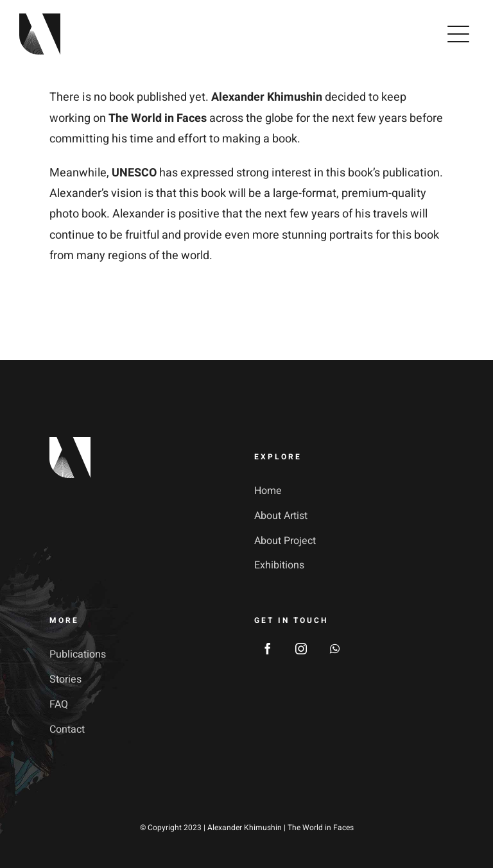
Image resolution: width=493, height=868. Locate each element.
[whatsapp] (334, 649)
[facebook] (268, 649)
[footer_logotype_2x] (70, 442)
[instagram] (301, 649)
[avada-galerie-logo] (40, 19)
